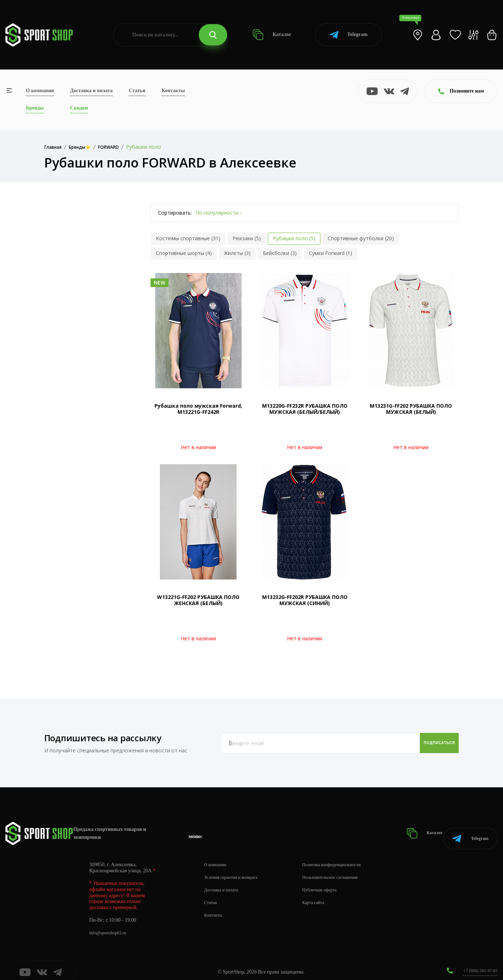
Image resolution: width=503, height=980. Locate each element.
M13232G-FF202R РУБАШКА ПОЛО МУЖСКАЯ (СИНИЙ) (305, 600)
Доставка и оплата (91, 91)
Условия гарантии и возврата (235, 869)
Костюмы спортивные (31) (188, 238)
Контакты (173, 91)
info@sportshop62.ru (111, 924)
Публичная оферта (332, 881)
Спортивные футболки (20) (361, 238)
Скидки (79, 108)
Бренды (35, 108)
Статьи (137, 91)
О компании (40, 91)
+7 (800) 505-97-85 (478, 962)
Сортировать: (175, 213)
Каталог (272, 35)
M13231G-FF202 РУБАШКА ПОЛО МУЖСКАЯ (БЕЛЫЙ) (411, 409)
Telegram (348, 35)
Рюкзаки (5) (247, 238)
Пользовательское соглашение (344, 869)
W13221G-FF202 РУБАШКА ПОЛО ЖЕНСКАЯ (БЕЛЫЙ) (198, 600)
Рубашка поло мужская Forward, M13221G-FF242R (198, 409)
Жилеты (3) (237, 253)
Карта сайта (325, 894)
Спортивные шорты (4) (184, 253)
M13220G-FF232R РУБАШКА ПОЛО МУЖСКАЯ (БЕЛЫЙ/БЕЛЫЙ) (305, 409)
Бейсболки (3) (280, 253)
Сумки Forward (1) (331, 253)
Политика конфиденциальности (346, 856)
